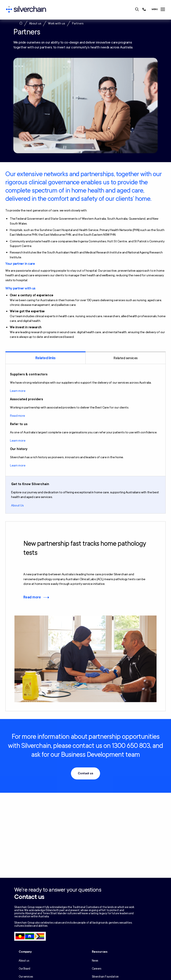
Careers (97, 969)
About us (35, 24)
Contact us (85, 773)
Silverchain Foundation (105, 977)
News (95, 961)
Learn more (18, 391)
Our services (26, 977)
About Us (17, 505)
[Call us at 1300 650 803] (144, 9)
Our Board (24, 969)
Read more (18, 416)
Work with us (57, 24)
